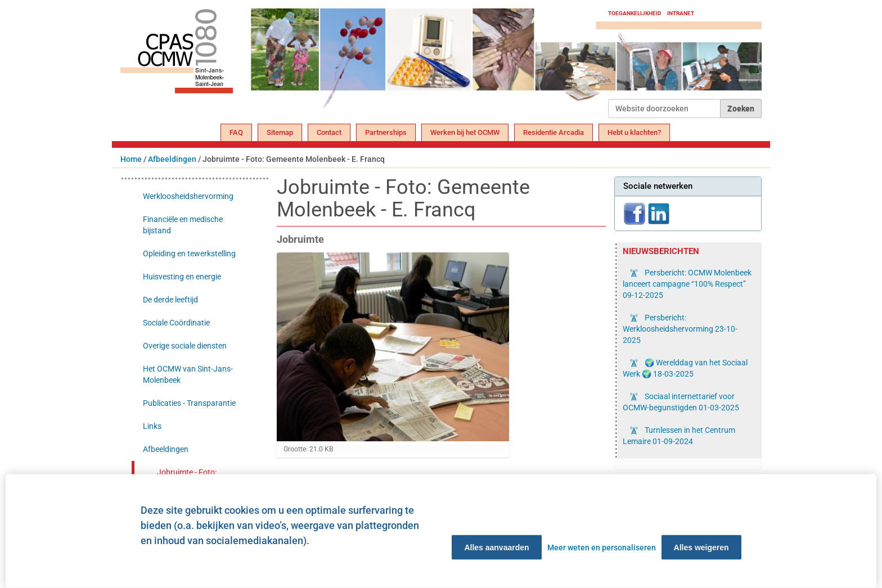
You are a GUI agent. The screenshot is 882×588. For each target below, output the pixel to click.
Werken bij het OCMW (465, 132)
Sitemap (280, 132)
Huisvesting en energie (182, 277)
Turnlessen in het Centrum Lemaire (679, 436)
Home (131, 159)
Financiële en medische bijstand (183, 225)
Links (152, 426)
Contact (329, 132)
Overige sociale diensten (185, 346)
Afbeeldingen (172, 159)
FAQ (236, 132)
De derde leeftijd (170, 300)
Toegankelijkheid (635, 13)
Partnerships (386, 132)
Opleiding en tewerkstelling (189, 254)
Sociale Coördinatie (176, 323)
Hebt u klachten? (634, 132)
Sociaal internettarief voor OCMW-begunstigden (681, 402)
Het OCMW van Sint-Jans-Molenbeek (188, 374)
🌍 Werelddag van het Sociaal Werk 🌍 (685, 368)
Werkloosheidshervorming (188, 196)
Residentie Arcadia (553, 132)
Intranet (681, 13)
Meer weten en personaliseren (602, 548)
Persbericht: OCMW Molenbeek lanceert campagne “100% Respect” (687, 284)
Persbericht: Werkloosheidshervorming (680, 329)
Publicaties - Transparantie (189, 403)
